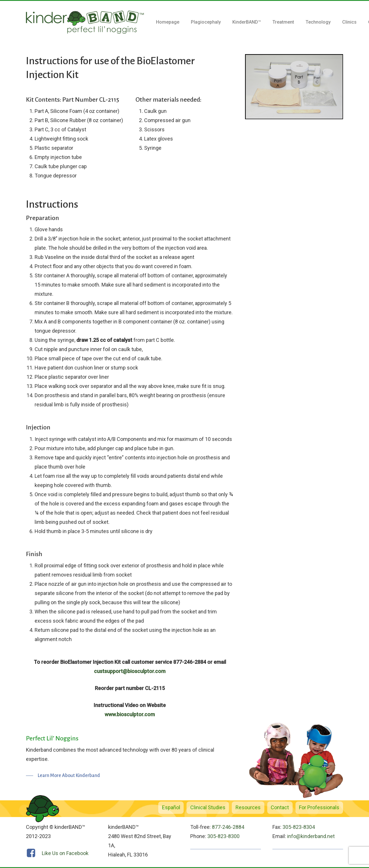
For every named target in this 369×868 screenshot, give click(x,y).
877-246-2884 (228, 827)
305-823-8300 (223, 836)
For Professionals (319, 807)
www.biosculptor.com (130, 714)
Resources (248, 807)
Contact (280, 807)
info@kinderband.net (311, 836)
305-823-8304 (299, 827)
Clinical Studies (208, 807)
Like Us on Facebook (65, 853)
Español (171, 807)
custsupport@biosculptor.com (130, 671)
